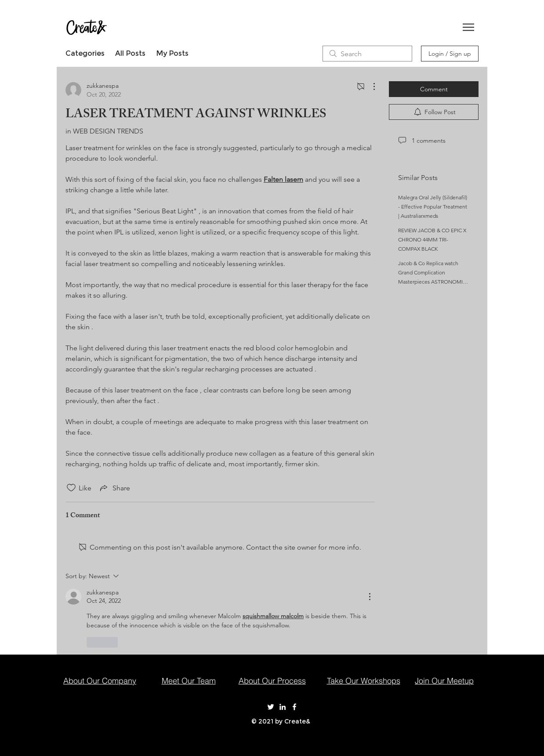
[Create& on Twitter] (271, 707)
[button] (468, 27)
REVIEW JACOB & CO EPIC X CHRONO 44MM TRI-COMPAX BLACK (432, 239)
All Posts (130, 53)
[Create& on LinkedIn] (283, 707)
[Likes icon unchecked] (71, 488)
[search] (367, 54)
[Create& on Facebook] (294, 707)
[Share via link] (114, 488)
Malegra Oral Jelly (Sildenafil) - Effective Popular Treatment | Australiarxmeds (433, 207)
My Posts (172, 53)
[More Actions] (370, 86)
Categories (85, 53)
